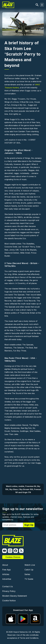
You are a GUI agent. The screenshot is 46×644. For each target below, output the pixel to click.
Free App (6, 570)
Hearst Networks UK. (22, 632)
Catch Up (29, 570)
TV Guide (29, 579)
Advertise (7, 579)
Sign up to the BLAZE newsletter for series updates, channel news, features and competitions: (20, 517)
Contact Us (7, 586)
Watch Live (30, 565)
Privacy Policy (9, 591)
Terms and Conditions (29, 638)
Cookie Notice (9, 601)
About (5, 565)
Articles (6, 574)
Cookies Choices (13, 557)
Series (27, 574)
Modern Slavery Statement (15, 596)
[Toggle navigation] (42, 5)
